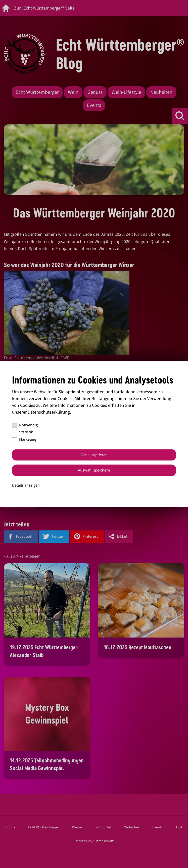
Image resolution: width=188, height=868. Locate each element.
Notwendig (25, 425)
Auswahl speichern (94, 470)
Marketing (24, 440)
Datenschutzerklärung (49, 412)
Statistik (22, 432)
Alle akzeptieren (94, 455)
